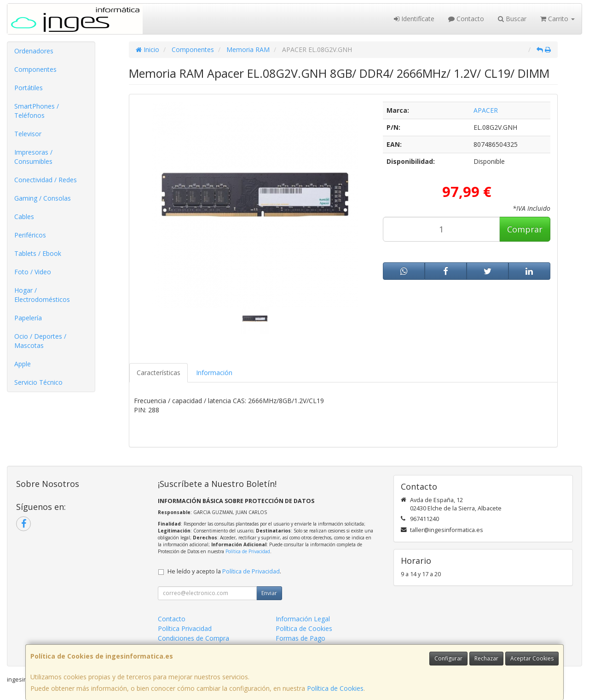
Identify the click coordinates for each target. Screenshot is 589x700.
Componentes (35, 69)
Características (159, 373)
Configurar (448, 658)
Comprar (525, 229)
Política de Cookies (335, 688)
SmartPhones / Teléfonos (37, 111)
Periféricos (30, 235)
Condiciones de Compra (193, 638)
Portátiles (29, 88)
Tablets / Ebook (38, 253)
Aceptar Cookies (532, 658)
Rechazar (486, 658)
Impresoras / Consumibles (33, 157)
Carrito (557, 19)
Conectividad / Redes (46, 180)
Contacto (466, 19)
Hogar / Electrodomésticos (42, 295)
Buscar (512, 19)
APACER (486, 110)
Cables (24, 217)
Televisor (28, 134)
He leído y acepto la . (224, 571)
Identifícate (414, 19)
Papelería (28, 318)
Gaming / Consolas (43, 198)
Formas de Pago (300, 638)
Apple (23, 364)
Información (214, 373)
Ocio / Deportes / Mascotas (40, 341)
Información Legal (303, 619)
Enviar (269, 593)
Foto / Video (33, 272)
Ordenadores (34, 51)
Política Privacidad (185, 628)
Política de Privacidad (248, 551)
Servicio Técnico (38, 382)
